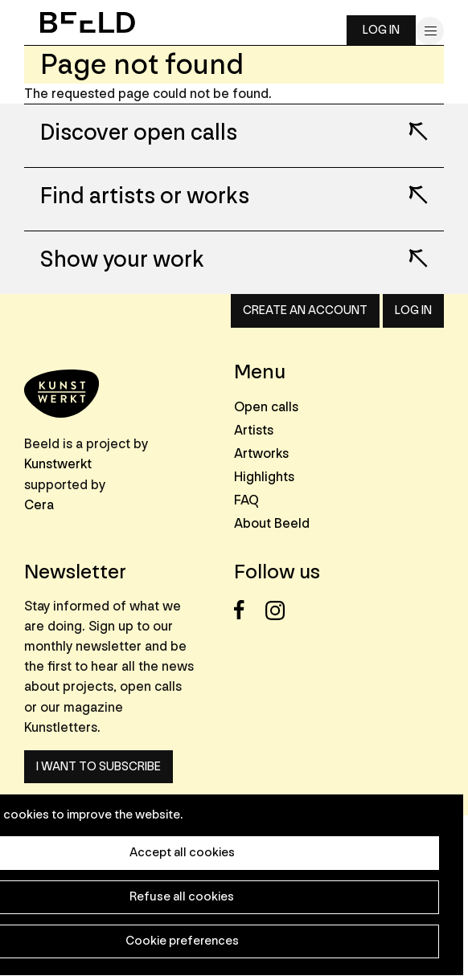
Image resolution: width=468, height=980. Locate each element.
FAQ (246, 500)
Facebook (248, 610)
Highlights (264, 477)
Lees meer (408, 120)
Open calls (266, 407)
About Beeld (272, 523)
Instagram (279, 610)
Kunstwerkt (58, 464)
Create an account (305, 310)
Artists (254, 430)
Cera (39, 505)
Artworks (261, 453)
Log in (381, 30)
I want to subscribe (99, 767)
